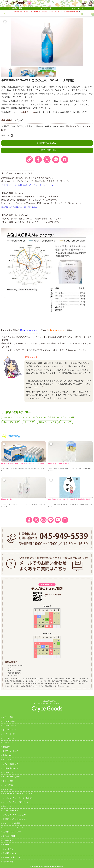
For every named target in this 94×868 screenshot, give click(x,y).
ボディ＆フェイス (10, 730)
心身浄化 (52, 417)
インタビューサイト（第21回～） (16, 802)
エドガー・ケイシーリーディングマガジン (19, 793)
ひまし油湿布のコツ (10, 768)
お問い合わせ (8, 862)
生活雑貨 (6, 747)
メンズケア (66, 422)
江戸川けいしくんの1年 (12, 832)
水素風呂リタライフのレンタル (15, 819)
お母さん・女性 (67, 417)
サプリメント (8, 743)
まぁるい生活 (8, 781)
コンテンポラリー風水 (11, 811)
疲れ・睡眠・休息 (11, 422)
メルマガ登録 (8, 785)
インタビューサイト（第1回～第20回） (18, 798)
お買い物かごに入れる (47, 143)
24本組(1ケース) (27, 112)
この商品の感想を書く (47, 150)
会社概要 (6, 845)
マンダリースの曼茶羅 (11, 823)
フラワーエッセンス (10, 751)
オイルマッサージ (10, 772)
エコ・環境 (7, 759)
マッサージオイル (10, 726)
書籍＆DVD (7, 755)
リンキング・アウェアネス (13, 828)
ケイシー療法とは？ (10, 764)
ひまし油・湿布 (9, 721)
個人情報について (10, 853)
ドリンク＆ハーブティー (32, 417)
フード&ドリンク (11, 417)
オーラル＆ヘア (9, 734)
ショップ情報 (8, 849)
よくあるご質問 (9, 836)
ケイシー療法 (8, 717)
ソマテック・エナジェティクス (15, 815)
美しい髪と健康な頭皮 (11, 777)
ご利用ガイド (8, 840)
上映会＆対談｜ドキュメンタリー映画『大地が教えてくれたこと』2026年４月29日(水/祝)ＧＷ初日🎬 (47, 12)
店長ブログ (7, 806)
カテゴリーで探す (47, 8)
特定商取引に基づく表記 (12, 857)
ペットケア (29, 422)
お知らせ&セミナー (78, 8)
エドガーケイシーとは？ (12, 789)
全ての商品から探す (16, 8)
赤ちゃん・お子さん (48, 422)
